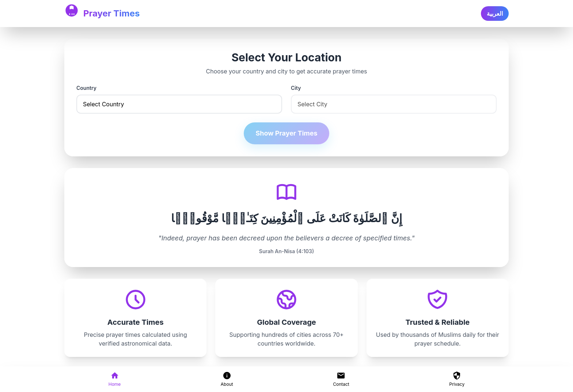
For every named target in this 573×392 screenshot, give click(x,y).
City (296, 88)
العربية (495, 14)
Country (86, 88)
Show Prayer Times (286, 133)
